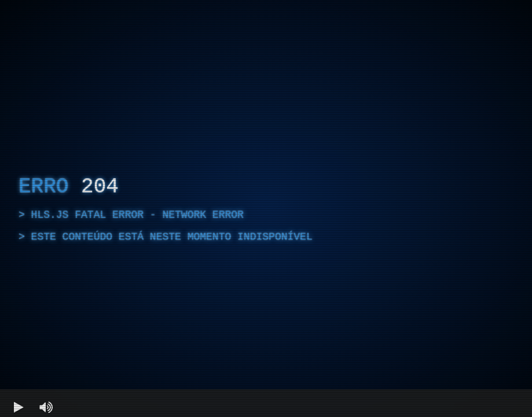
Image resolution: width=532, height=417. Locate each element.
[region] (266, 209)
